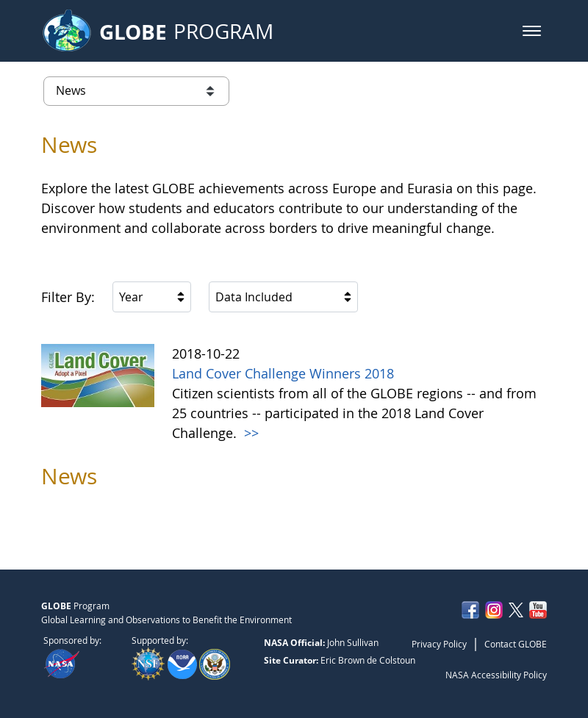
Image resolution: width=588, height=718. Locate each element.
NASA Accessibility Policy (496, 675)
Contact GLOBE (516, 644)
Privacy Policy (439, 644)
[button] (532, 31)
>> (250, 433)
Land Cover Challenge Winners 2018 (283, 373)
